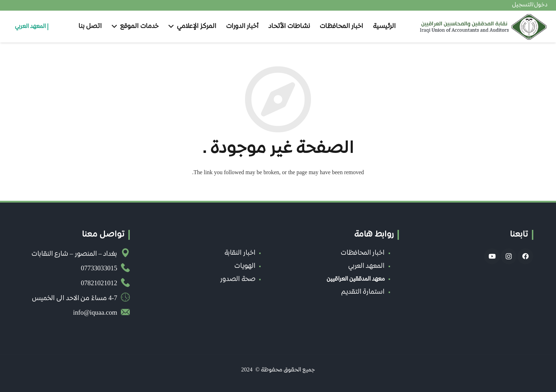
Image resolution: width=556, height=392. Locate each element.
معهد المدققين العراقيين (356, 279)
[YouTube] (492, 256)
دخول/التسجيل (530, 5)
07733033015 (99, 269)
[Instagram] (509, 256)
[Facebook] (525, 256)
